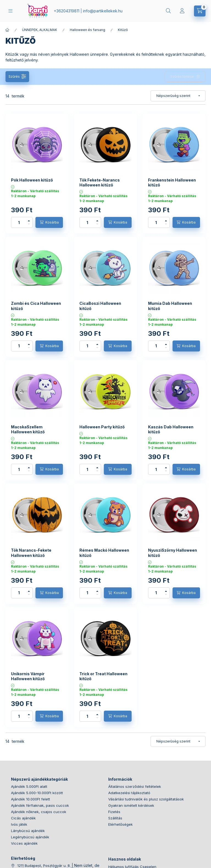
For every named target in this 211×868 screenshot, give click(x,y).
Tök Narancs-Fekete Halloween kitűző (31, 553)
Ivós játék (19, 824)
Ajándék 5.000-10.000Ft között (37, 793)
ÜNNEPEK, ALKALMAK (40, 30)
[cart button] (200, 11)
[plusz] (29, 221)
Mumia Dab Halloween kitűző (170, 306)
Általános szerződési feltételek (135, 786)
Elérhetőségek (120, 824)
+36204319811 (67, 11)
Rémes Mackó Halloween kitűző (104, 553)
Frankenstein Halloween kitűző (172, 182)
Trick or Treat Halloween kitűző (103, 676)
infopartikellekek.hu (103, 11)
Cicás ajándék (23, 818)
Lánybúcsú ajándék (28, 831)
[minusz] (29, 224)
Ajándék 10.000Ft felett (30, 799)
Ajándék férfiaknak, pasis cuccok (40, 805)
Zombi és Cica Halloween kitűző (36, 306)
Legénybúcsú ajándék (30, 837)
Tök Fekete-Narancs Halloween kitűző (100, 182)
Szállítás (115, 818)
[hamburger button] (10, 11)
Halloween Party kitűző (102, 427)
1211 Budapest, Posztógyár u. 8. (44, 866)
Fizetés (114, 812)
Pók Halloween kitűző (32, 180)
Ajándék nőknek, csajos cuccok (39, 812)
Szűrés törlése (182, 76)
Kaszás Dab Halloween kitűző (171, 429)
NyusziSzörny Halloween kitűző (173, 553)
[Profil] (182, 11)
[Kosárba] (49, 222)
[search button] (168, 11)
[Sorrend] (178, 96)
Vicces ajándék (24, 843)
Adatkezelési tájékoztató (129, 793)
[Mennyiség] (19, 222)
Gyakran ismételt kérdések (131, 805)
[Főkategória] (7, 30)
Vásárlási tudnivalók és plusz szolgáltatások (146, 799)
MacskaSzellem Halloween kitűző (28, 429)
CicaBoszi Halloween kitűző (100, 306)
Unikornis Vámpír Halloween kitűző (28, 676)
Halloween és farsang (88, 30)
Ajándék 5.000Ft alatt (29, 786)
